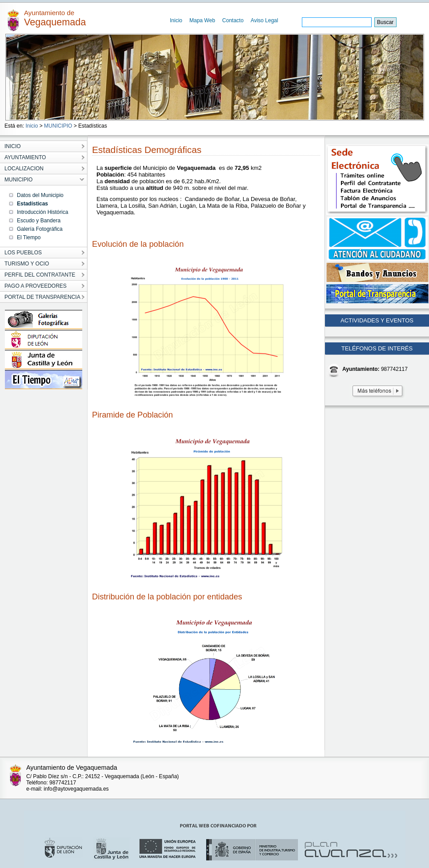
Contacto (233, 20)
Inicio (176, 20)
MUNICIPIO (58, 126)
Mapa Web (202, 20)
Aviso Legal (265, 20)
